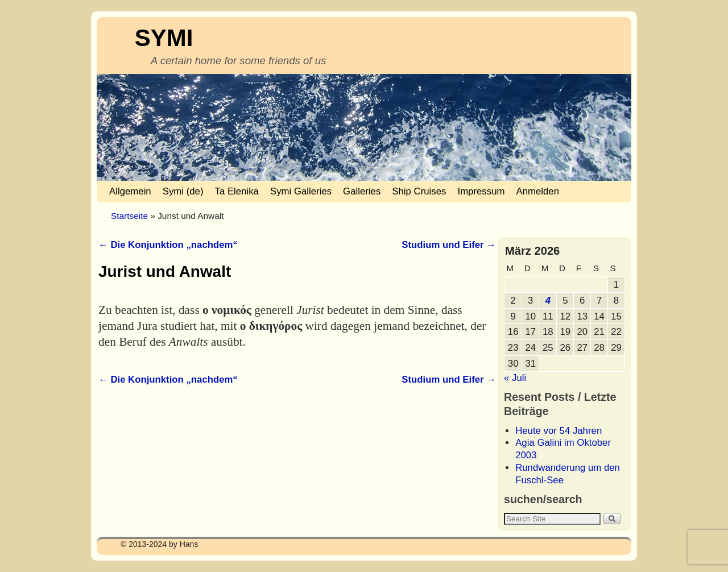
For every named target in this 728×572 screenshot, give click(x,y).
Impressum (481, 191)
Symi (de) (183, 191)
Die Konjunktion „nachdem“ (168, 245)
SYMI (164, 38)
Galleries (362, 191)
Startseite (129, 216)
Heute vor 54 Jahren (559, 431)
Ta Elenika (237, 191)
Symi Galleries (301, 191)
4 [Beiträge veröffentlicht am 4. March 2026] (548, 300)
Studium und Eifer (449, 245)
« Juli (515, 378)
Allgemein (130, 191)
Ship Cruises (419, 191)
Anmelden (537, 191)
